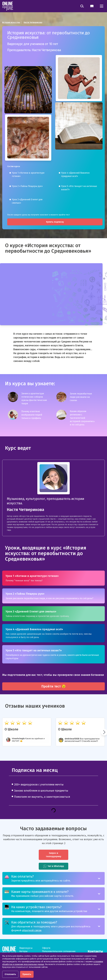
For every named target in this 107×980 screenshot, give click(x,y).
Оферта (46, 948)
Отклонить (10, 974)
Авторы (23, 951)
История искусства (11, 22)
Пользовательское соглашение (59, 951)
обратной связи (32, 930)
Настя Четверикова (33, 22)
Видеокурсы (26, 948)
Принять (27, 974)
